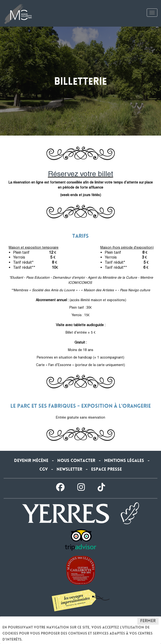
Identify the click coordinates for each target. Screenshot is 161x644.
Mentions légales (124, 461)
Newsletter (69, 470)
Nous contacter (76, 461)
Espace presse (106, 470)
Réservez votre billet (80, 174)
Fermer (148, 621)
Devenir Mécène (31, 461)
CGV (44, 470)
